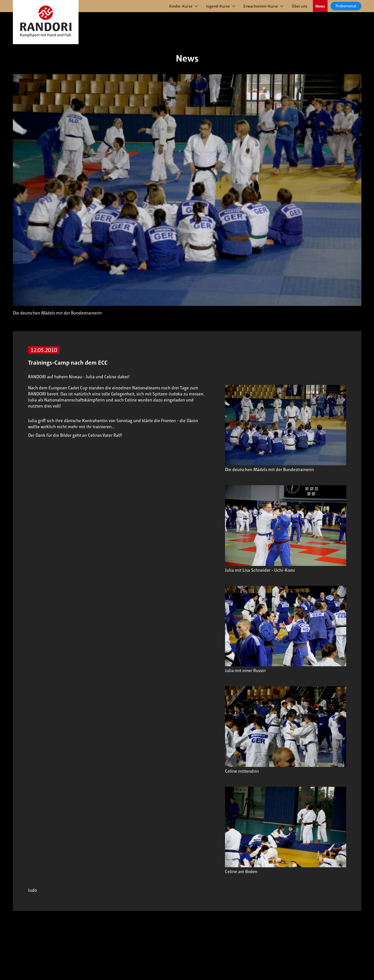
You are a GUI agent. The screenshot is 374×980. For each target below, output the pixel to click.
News (320, 6)
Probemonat (346, 6)
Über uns (300, 6)
